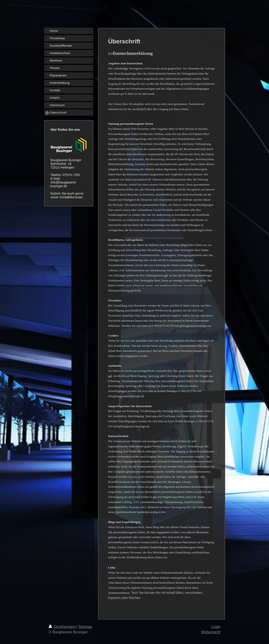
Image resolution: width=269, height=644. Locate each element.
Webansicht (211, 632)
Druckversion (63, 627)
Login (216, 627)
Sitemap (85, 627)
